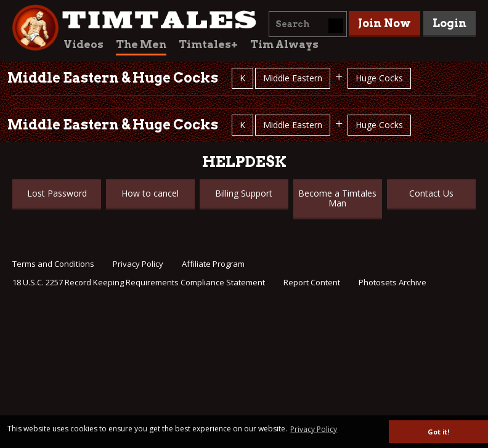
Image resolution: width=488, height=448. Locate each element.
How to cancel (150, 193)
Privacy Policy (138, 264)
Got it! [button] (438, 432)
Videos (83, 44)
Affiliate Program (213, 264)
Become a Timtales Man (337, 198)
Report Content (312, 282)
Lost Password (57, 193)
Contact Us (431, 193)
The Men (141, 44)
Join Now (384, 23)
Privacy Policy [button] (314, 429)
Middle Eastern (293, 78)
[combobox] (308, 24)
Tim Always (284, 44)
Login (449, 23)
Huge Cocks (379, 78)
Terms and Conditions (53, 264)
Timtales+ (208, 44)
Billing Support (244, 193)
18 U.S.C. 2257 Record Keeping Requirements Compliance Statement (139, 282)
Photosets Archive (392, 282)
